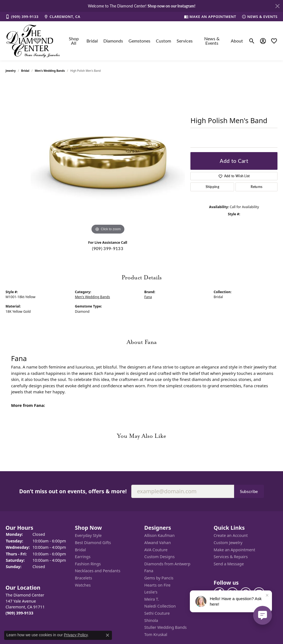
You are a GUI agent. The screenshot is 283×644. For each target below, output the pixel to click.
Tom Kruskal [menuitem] (156, 635)
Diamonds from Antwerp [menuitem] (167, 564)
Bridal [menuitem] (80, 550)
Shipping (213, 187)
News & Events (212, 41)
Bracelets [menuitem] (83, 578)
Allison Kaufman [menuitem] (159, 536)
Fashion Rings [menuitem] (88, 564)
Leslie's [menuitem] (151, 592)
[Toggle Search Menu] (252, 41)
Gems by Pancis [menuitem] (159, 578)
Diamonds (113, 41)
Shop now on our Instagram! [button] (171, 6)
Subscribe (249, 491)
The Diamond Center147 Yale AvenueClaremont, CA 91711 (25, 604)
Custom (163, 41)
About (237, 41)
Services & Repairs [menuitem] (231, 557)
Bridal (92, 41)
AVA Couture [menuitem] (156, 550)
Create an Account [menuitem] (231, 536)
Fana (148, 297)
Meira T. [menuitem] (152, 599)
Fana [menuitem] (149, 571)
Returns (257, 187)
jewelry (11, 71)
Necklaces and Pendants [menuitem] (98, 571)
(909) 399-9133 (108, 248)
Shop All (74, 41)
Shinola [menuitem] (151, 620)
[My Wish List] (274, 41)
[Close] (277, 6)
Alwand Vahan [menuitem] (158, 543)
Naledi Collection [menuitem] (160, 606)
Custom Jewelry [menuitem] (228, 543)
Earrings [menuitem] (83, 557)
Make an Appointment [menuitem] (234, 550)
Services (185, 41)
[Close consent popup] (108, 635)
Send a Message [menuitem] (229, 564)
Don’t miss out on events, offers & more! (73, 491)
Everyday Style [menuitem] (88, 536)
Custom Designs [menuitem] (159, 557)
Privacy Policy (76, 635)
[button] (37, 528)
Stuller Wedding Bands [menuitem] (165, 627)
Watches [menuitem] (83, 585)
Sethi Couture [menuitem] (157, 613)
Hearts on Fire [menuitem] (157, 585)
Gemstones (139, 41)
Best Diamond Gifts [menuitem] (93, 543)
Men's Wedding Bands (50, 71)
